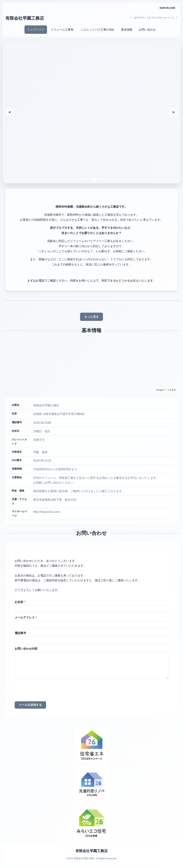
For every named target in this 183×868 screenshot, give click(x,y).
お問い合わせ (147, 30)
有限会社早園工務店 (25, 18)
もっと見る (91, 317)
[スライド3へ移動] (91, 180)
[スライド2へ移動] (88, 180)
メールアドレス (26, 618)
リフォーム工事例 (62, 30)
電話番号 (20, 633)
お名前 (20, 602)
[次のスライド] (173, 112)
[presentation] (42, 691)
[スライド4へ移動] (95, 180)
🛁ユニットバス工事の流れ (97, 30)
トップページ (36, 30)
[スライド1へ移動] (84, 180)
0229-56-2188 (167, 8)
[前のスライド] (10, 112)
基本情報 (127, 30)
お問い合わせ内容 (26, 649)
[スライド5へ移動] (99, 180)
